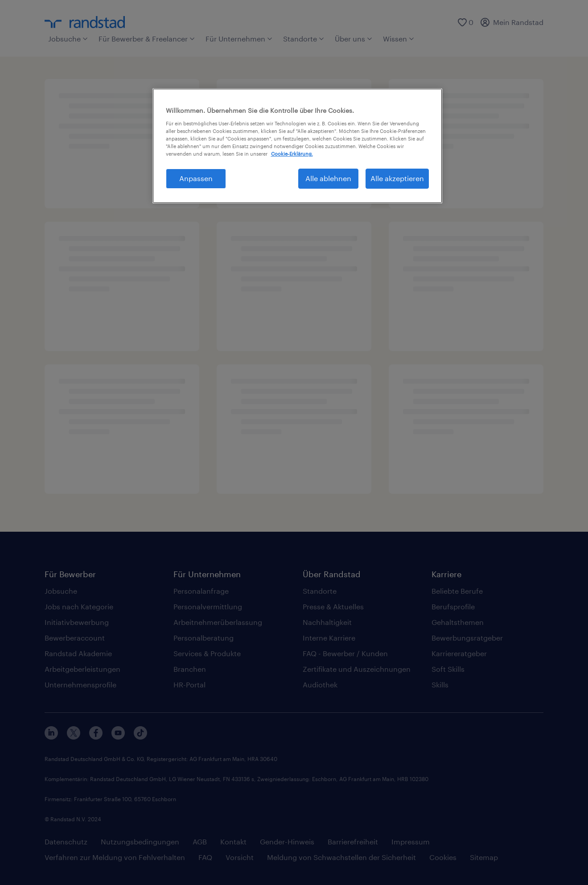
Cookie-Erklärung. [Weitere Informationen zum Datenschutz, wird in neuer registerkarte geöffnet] (292, 154)
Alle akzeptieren (397, 178)
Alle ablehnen (328, 178)
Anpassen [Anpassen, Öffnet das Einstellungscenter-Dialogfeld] (196, 178)
